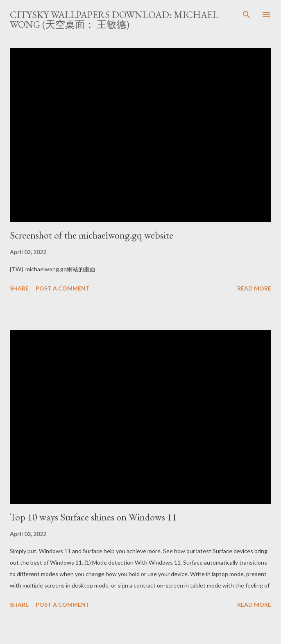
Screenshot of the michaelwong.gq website (92, 235)
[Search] (247, 15)
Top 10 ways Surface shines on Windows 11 (93, 517)
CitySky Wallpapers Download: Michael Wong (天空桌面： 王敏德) (114, 19)
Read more (254, 288)
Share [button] (19, 288)
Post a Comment (63, 288)
